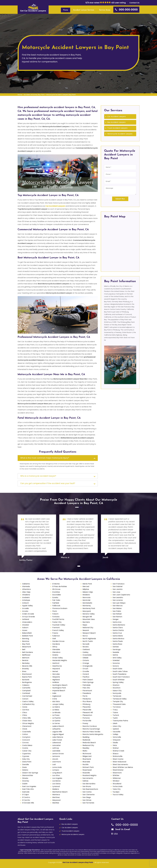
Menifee (56, 803)
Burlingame (27, 682)
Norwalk (86, 644)
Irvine (55, 699)
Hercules (56, 674)
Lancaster (57, 745)
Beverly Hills (27, 666)
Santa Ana (117, 622)
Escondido (57, 595)
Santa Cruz (117, 633)
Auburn (25, 628)
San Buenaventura (90, 789)
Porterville (87, 721)
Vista (115, 745)
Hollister (56, 682)
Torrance (117, 707)
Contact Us (134, 3)
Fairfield (56, 603)
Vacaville (116, 732)
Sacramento (88, 778)
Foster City (57, 622)
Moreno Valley (89, 614)
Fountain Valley (59, 625)
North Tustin (88, 641)
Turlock (116, 715)
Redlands (86, 740)
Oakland (86, 649)
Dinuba (25, 778)
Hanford (56, 663)
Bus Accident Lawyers (116, 122)
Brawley (26, 669)
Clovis (25, 729)
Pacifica (86, 677)
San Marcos (118, 606)
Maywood (56, 800)
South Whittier (119, 680)
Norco (85, 636)
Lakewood (57, 743)
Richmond (87, 754)
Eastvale (26, 792)
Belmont (26, 658)
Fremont (56, 628)
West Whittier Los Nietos (123, 767)
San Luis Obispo (119, 603)
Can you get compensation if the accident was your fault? (48, 483)
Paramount (87, 691)
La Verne (56, 723)
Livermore (57, 762)
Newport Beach (89, 633)
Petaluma (87, 699)
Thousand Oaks (119, 704)
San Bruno (87, 786)
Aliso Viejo (26, 592)
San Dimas (87, 800)
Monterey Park (89, 608)
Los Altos (56, 775)
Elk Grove (56, 589)
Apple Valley (28, 606)
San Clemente (89, 795)
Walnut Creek (118, 751)
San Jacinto (118, 589)
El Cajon (26, 795)
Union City (117, 726)
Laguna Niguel (58, 734)
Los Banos (56, 781)
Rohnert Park (88, 767)
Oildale (85, 658)
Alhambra (26, 589)
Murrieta (86, 622)
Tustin (115, 718)
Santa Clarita (118, 630)
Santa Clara (118, 628)
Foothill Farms (58, 619)
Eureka (55, 597)
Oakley (85, 652)
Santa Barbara (119, 625)
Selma (115, 655)
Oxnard (86, 674)
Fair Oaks (56, 600)
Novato (86, 647)
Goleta (55, 655)
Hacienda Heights (60, 660)
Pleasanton (87, 715)
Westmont (117, 773)
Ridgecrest (87, 756)
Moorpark (87, 611)
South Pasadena (119, 674)
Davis (24, 767)
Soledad (116, 660)
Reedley (86, 748)
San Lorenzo (118, 600)
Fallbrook (56, 606)
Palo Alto (86, 688)
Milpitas (86, 589)
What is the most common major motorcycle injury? (45, 458)
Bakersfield (27, 633)
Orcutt (85, 669)
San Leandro (118, 597)
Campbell (26, 691)
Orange (86, 663)
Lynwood (56, 786)
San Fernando (88, 803)
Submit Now (120, 199)
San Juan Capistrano (121, 595)
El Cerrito (26, 800)
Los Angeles (57, 778)
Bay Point (26, 644)
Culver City (27, 751)
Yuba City (117, 789)
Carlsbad (26, 693)
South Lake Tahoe (120, 671)
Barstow (26, 641)
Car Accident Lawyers (55, 206)
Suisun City (117, 691)
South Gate (117, 669)
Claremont (27, 726)
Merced (86, 586)
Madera (56, 789)
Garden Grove (58, 641)
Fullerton (56, 636)
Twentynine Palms (120, 721)
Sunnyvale (117, 693)
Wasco (116, 754)
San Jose (116, 592)
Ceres (25, 707)
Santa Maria (118, 636)
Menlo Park (87, 584)
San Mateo (117, 608)
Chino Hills (26, 718)
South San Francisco (121, 677)
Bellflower (26, 655)
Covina (25, 748)
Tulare (115, 712)
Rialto (85, 751)
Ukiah (115, 723)
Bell (24, 649)
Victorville (117, 737)
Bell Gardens (28, 652)
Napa (85, 625)
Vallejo (115, 734)
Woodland (117, 784)
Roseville (86, 773)
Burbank (26, 680)
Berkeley (26, 663)
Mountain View (89, 619)
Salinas (85, 781)
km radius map (120, 244)
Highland (56, 680)
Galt (54, 639)
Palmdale (87, 685)
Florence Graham (60, 608)
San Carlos (87, 792)
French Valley (58, 630)
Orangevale (88, 666)
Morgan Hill (87, 617)
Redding (86, 737)
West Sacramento (120, 764)
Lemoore (56, 756)
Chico (25, 712)
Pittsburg (86, 704)
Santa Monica (118, 639)
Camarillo (26, 688)
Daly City (26, 759)
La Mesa (56, 710)
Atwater (26, 625)
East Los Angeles (29, 786)
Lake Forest (57, 740)
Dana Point (27, 762)
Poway (85, 723)
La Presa (56, 715)
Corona (25, 743)
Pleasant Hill (88, 712)
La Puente (56, 718)
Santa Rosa (117, 644)
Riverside (86, 762)
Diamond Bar (28, 775)
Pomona (86, 718)
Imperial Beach (59, 691)
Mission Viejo (88, 592)
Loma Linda (57, 767)
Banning (26, 639)
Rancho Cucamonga (91, 729)
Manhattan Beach (60, 792)
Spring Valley (118, 682)
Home (66, 10)
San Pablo (117, 611)
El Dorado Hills (28, 803)
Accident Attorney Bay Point (34, 95)
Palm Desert (88, 680)
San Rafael (117, 614)
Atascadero (27, 622)
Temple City (118, 701)
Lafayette (56, 729)
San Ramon (117, 617)
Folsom (55, 614)
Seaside (116, 652)
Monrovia (86, 597)
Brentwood (27, 674)
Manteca (56, 795)
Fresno (55, 633)
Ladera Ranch (58, 726)
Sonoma (116, 663)
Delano (25, 770)
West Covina (118, 759)
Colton (25, 734)
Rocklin (86, 764)
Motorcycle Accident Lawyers (120, 134)
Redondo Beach (89, 743)
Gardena (56, 644)
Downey (26, 781)
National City (88, 628)
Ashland (26, 619)
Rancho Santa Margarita (93, 734)
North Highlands (89, 639)
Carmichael (27, 696)
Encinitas (56, 592)
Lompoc (56, 770)
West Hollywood (119, 762)
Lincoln (55, 759)
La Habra (56, 707)
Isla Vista (56, 701)
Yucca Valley (118, 795)
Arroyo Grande (29, 617)
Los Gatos (56, 784)
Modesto (86, 595)
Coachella (26, 732)
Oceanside (87, 655)
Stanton (116, 685)
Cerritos (26, 710)
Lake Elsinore (58, 737)
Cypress (26, 756)
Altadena (26, 595)
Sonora (116, 666)
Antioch (25, 603)
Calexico (26, 685)
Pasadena (87, 693)
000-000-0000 (125, 825)
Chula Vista (27, 721)
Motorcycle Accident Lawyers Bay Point (61, 95)
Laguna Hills (57, 732)
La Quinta (56, 721)
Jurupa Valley (58, 704)
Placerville (87, 710)
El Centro (26, 797)
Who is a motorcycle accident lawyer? (38, 476)
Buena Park (27, 677)
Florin (55, 611)
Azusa (25, 630)
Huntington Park (59, 688)
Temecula (117, 696)
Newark (86, 630)
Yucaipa (116, 792)
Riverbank (87, 759)
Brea (24, 671)
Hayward (56, 669)
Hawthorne (57, 666)
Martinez (56, 797)
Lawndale (56, 751)
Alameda (26, 586)
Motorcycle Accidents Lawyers (73, 834)
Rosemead (87, 770)
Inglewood (57, 696)
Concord (26, 740)
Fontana (56, 617)
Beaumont (27, 647)
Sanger (116, 619)
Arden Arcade (28, 614)
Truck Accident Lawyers (117, 128)
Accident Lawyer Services (84, 10)
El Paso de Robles (60, 586)
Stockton (117, 688)
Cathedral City (28, 704)
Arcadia (25, 608)
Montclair (87, 600)
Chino (25, 715)
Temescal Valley (120, 699)
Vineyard (116, 740)
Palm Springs (88, 682)
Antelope (26, 600)
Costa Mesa (27, 745)
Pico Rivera (87, 701)
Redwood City (88, 745)
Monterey (87, 606)
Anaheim (26, 597)
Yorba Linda (118, 786)
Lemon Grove (58, 754)
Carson (25, 699)
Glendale (56, 649)
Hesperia (56, 677)
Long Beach (57, 773)
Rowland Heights (90, 775)
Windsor (116, 781)
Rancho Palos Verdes (91, 732)
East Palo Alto (28, 789)
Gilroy (55, 647)
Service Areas (105, 10)
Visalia (115, 743)
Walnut (116, 748)
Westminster (118, 770)
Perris (85, 696)
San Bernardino (89, 784)
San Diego (87, 797)
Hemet (55, 671)
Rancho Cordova (90, 726)
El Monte (56, 584)
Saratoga (117, 649)
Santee (116, 647)
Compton (26, 737)
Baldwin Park (28, 636)
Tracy (115, 710)
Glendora (56, 652)
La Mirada (56, 712)
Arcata (25, 611)
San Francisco (119, 584)
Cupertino (26, 754)
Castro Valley (28, 701)
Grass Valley (58, 658)
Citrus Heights (28, 723)
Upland (116, 729)
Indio (54, 693)
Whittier (116, 775)
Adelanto (26, 584)
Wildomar (117, 778)
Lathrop (56, 748)
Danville (26, 764)
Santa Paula (118, 641)
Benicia (25, 660)
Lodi (54, 764)
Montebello (87, 603)
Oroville (86, 671)
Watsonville (118, 756)
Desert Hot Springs (30, 773)
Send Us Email (121, 829)
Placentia (87, 707)
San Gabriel (118, 586)
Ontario (86, 660)
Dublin (25, 784)
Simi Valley (117, 658)
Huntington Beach (60, 685)
